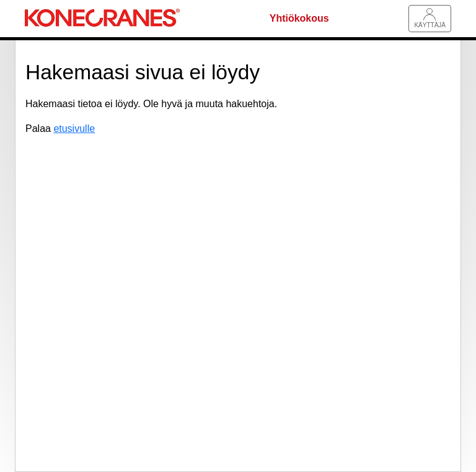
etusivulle (74, 129)
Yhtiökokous (299, 18)
